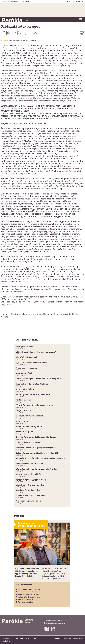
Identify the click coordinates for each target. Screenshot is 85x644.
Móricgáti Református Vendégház (31, 416)
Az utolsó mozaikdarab (27, 592)
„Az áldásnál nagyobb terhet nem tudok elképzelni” (39, 379)
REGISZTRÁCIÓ (78, 1)
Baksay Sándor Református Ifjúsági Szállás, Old (37, 453)
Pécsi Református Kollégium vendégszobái (35, 405)
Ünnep (5, 40)
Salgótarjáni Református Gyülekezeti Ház (34, 395)
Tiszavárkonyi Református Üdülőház (32, 384)
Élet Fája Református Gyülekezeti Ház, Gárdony (37, 437)
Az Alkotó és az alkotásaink (28, 490)
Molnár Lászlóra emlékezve (29, 597)
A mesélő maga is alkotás (28, 594)
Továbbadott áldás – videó (29, 589)
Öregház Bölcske (23, 410)
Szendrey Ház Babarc (25, 389)
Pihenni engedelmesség (26, 368)
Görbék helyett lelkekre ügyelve (30, 485)
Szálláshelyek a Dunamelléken (29, 464)
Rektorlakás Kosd (24, 400)
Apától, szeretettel (25, 599)
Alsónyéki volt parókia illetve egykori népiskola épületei (41, 458)
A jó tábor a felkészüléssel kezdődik (31, 363)
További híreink (26, 339)
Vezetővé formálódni (26, 602)
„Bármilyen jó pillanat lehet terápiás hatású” (36, 352)
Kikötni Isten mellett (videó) (28, 474)
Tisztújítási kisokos (24, 347)
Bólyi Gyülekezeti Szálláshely (29, 442)
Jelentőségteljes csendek (27, 357)
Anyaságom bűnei (24, 373)
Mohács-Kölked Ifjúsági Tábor (29, 426)
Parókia (12, 20)
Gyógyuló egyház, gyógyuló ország (31, 480)
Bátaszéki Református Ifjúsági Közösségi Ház (36, 448)
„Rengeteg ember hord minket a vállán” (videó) (37, 469)
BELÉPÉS (68, 1)
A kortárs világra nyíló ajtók (28, 501)
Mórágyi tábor (22, 421)
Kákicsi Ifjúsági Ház (24, 432)
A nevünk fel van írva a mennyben (31, 496)
